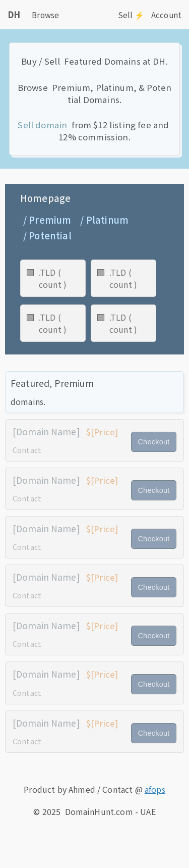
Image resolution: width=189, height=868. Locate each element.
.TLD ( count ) (53, 278)
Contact (27, 450)
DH (14, 15)
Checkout (153, 442)
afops (155, 789)
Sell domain (42, 125)
